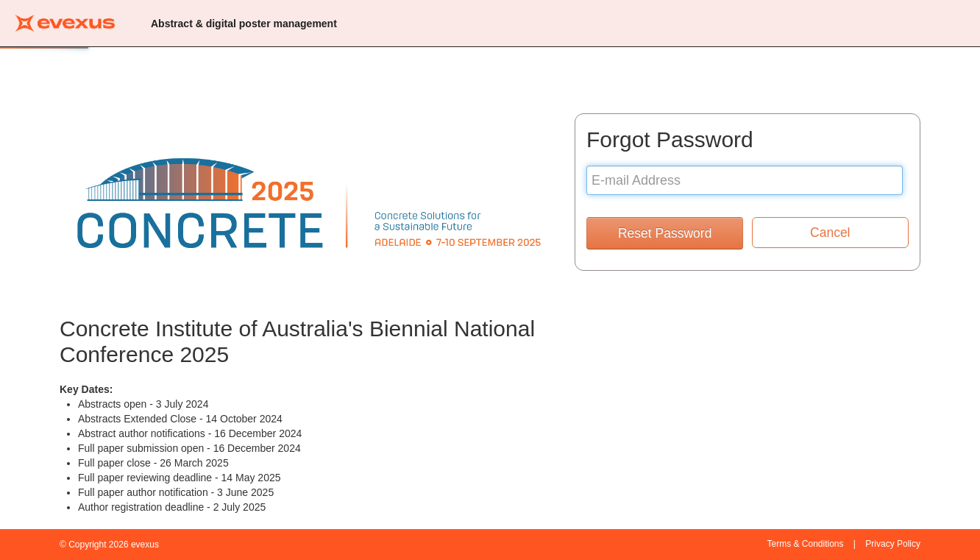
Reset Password (665, 233)
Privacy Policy (893, 544)
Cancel (830, 233)
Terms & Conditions (805, 544)
